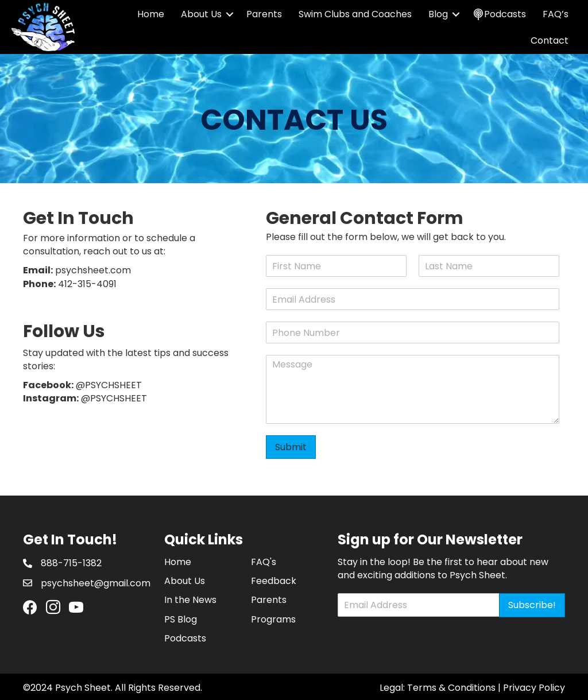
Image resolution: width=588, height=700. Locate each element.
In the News (190, 600)
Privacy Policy (534, 688)
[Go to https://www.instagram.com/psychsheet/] (53, 608)
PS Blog (181, 619)
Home (151, 14)
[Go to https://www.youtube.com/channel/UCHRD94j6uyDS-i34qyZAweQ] (76, 608)
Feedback (274, 581)
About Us (201, 14)
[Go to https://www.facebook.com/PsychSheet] (30, 608)
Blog (438, 14)
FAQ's (264, 562)
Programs (273, 619)
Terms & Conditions (451, 688)
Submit (291, 447)
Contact (550, 40)
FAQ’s (556, 14)
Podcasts (185, 638)
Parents (264, 14)
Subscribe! (532, 605)
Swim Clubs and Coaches (355, 14)
